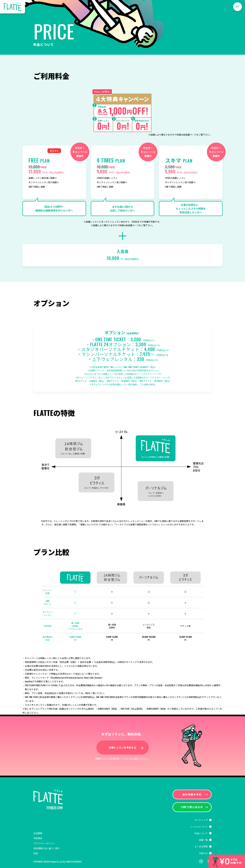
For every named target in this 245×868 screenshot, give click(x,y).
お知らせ (203, 853)
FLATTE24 (131, 370)
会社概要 (38, 833)
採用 (36, 853)
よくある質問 (201, 846)
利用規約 (38, 838)
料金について (201, 833)
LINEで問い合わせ (194, 807)
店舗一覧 (203, 840)
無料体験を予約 (195, 794)
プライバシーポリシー (44, 843)
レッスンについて (199, 826)
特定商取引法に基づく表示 (47, 848)
